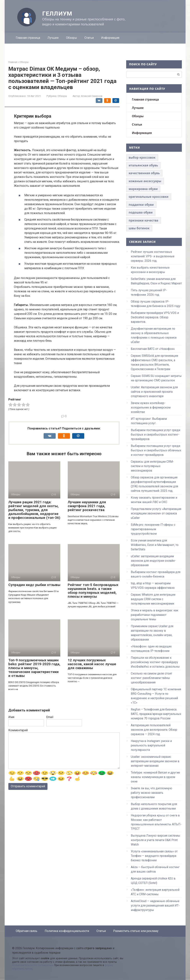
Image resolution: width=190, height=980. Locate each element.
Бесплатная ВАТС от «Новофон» (153, 349)
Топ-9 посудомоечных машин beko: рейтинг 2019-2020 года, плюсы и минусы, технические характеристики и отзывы (34, 668)
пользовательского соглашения (32, 965)
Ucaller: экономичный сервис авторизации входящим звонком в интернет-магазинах (155, 761)
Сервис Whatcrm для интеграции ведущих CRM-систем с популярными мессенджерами (153, 599)
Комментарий (18, 730)
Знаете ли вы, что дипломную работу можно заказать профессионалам (151, 793)
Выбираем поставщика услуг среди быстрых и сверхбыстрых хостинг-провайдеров (155, 435)
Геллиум (57, 14)
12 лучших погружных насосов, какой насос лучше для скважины (92, 664)
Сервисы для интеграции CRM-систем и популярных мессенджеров (152, 466)
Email (50, 717)
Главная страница (28, 38)
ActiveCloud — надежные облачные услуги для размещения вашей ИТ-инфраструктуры (155, 906)
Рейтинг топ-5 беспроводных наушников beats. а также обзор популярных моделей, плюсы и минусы (93, 591)
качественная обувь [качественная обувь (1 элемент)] (144, 173)
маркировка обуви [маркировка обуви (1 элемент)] (143, 189)
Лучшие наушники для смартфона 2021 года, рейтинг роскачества (87, 506)
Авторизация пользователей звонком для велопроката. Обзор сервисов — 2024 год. (154, 730)
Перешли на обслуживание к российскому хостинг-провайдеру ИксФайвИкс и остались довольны (155, 662)
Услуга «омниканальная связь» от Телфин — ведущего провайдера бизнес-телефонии (154, 856)
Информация (110, 38)
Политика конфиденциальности (67, 931)
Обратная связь (27, 931)
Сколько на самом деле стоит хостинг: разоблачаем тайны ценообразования (151, 678)
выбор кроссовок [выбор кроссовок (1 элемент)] (142, 157)
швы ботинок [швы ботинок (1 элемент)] (139, 228)
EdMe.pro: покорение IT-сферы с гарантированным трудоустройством (153, 529)
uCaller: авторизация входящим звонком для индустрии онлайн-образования (153, 561)
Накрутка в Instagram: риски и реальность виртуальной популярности (151, 745)
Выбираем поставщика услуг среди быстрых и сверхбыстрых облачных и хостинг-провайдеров (156, 450)
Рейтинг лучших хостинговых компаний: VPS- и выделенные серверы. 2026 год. (153, 256)
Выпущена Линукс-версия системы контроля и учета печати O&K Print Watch (155, 840)
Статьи (89, 38)
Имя (11, 717)
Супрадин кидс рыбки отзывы (34, 585)
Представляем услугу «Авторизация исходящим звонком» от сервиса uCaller (156, 513)
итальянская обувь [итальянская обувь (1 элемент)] (143, 165)
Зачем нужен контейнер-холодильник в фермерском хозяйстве (151, 407)
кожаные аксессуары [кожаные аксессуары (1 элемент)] (145, 181)
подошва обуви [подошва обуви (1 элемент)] (141, 212)
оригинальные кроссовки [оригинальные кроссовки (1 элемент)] (149, 197)
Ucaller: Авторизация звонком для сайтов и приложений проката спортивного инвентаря (154, 392)
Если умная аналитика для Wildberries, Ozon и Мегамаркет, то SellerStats (155, 545)
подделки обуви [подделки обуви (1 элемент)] (141, 205)
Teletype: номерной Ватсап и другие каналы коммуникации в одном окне (155, 777)
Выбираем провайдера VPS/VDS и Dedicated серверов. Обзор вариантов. (155, 317)
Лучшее (53, 38)
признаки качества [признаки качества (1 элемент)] (144, 220)
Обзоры (72, 38)
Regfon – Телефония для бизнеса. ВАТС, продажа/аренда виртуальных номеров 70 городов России (156, 714)
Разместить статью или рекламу (136, 931)
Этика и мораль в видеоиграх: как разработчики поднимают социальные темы (155, 615)
